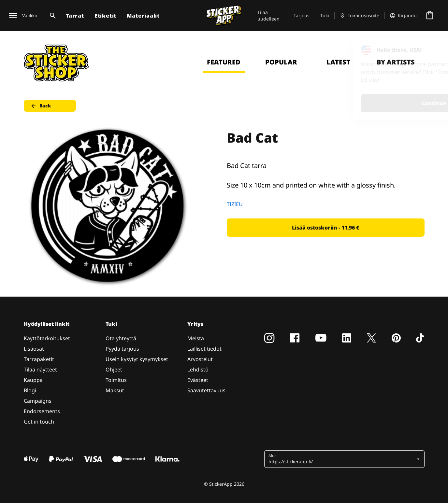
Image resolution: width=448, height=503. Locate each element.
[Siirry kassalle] (430, 16)
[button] (342, 459)
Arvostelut (200, 359)
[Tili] (403, 16)
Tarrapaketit (39, 359)
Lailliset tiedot (204, 349)
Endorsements (42, 411)
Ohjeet (114, 370)
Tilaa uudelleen (268, 15)
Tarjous (302, 15)
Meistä (196, 338)
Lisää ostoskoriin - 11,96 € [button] (325, 228)
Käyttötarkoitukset (47, 338)
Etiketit (105, 16)
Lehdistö (198, 370)
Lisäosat (34, 349)
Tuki (325, 15)
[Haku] (51, 16)
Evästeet (198, 380)
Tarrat (75, 16)
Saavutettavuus (206, 390)
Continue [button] (361, 103)
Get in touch (39, 422)
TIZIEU (235, 204)
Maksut (115, 390)
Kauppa (33, 380)
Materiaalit (143, 16)
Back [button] (41, 106)
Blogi (30, 390)
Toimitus (116, 380)
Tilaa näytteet (40, 370)
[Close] (428, 50)
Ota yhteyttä (121, 338)
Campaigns (38, 401)
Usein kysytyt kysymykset (137, 359)
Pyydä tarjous (122, 349)
